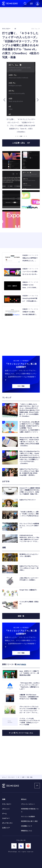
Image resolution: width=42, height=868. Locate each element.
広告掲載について (27, 826)
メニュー (31, 4)
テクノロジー (7, 804)
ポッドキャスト (7, 823)
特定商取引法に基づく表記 (29, 821)
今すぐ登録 (21, 386)
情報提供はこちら (27, 831)
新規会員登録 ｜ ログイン (38, 4)
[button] (4, 100)
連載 (4, 799)
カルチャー (6, 818)
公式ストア (6, 828)
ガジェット (6, 809)
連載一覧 (21, 616)
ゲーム (4, 814)
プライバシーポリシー (28, 804)
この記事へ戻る (21, 143)
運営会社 (24, 799)
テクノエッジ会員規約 (28, 817)
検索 (25, 4)
